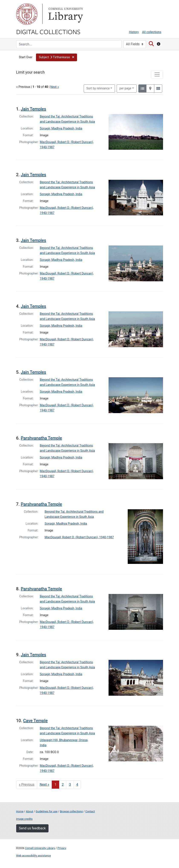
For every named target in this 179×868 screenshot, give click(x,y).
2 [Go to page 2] (63, 785)
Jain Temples (33, 109)
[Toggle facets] (157, 74)
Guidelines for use (46, 811)
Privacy (62, 848)
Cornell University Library (40, 848)
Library (65, 14)
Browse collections (71, 811)
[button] (57, 57)
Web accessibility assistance (34, 856)
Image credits (24, 819)
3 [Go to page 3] (70, 785)
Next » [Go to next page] (45, 785)
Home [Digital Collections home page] (20, 811)
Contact (90, 811)
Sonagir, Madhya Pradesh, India (61, 128)
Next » (54, 87)
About (30, 811)
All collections (152, 32)
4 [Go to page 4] (77, 785)
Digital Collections (48, 32)
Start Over (26, 57)
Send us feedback (32, 828)
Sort (98, 88)
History (134, 32)
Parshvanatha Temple (41, 438)
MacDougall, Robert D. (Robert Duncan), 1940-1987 (79, 537)
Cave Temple (35, 721)
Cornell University (27, 14)
